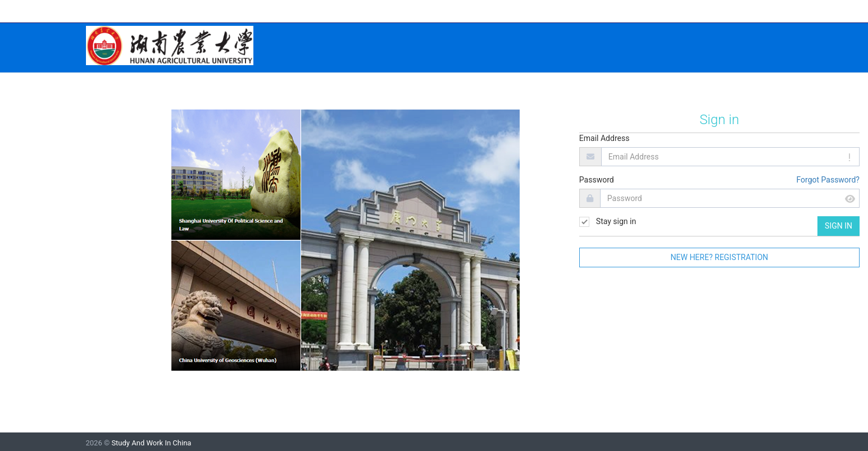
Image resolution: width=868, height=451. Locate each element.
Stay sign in (608, 222)
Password (597, 180)
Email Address (605, 138)
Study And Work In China (151, 443)
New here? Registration (720, 257)
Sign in (839, 226)
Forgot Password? (828, 180)
